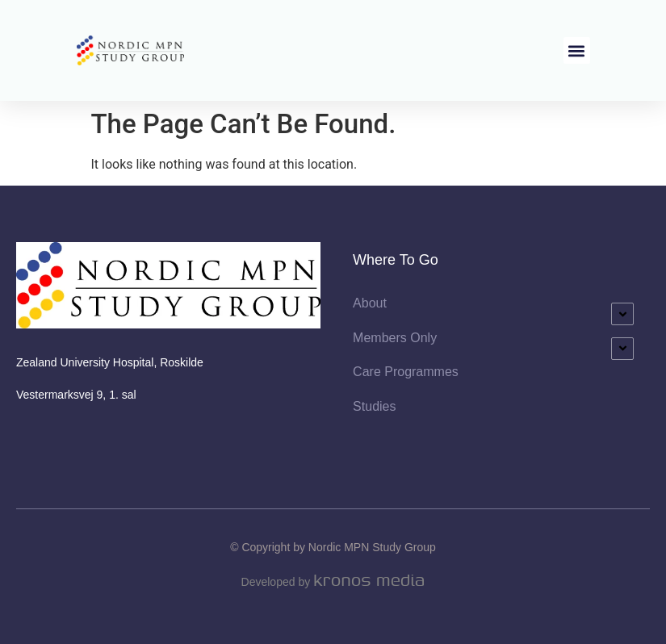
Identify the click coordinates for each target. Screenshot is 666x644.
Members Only (395, 338)
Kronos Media (369, 580)
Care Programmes (406, 372)
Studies (374, 406)
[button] (577, 50)
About (370, 303)
